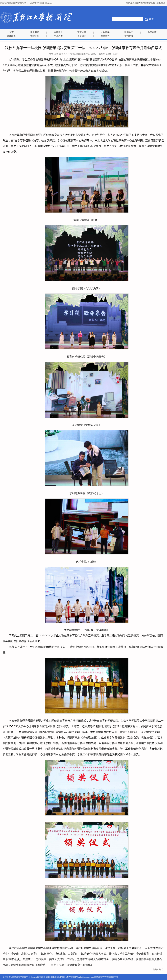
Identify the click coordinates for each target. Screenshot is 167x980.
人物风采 (105, 32)
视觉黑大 (105, 36)
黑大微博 (140, 3)
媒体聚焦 (11, 36)
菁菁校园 (82, 32)
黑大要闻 (35, 32)
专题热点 (58, 32)
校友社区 (161, 3)
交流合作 (58, 36)
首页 (11, 32)
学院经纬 (35, 36)
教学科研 (152, 32)
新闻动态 (129, 32)
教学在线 (151, 3)
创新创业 (82, 36)
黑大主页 (130, 3)
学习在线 (129, 36)
